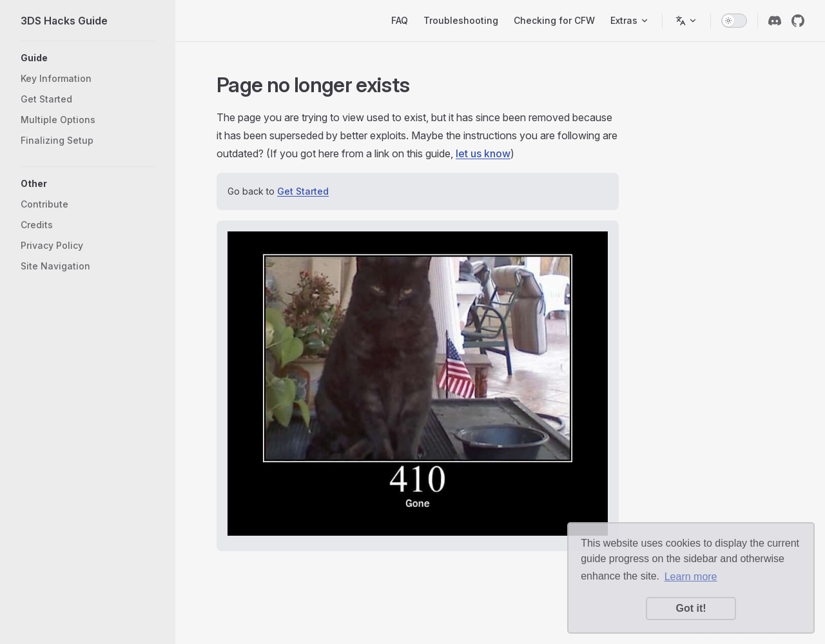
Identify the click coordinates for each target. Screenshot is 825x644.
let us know (483, 153)
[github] (798, 21)
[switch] (734, 21)
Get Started (303, 191)
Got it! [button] (691, 608)
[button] (88, 58)
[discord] (775, 21)
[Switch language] (686, 21)
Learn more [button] (691, 577)
